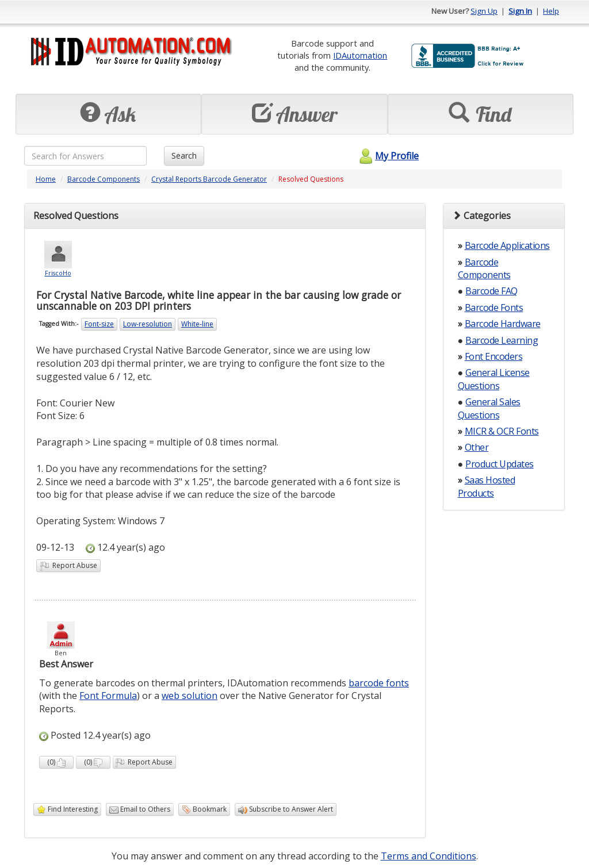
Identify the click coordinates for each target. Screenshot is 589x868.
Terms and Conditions (429, 856)
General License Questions (494, 379)
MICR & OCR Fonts (502, 431)
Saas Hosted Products (487, 486)
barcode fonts (379, 683)
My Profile (387, 156)
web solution (190, 696)
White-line (197, 324)
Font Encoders (494, 356)
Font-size (99, 324)
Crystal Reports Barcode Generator (209, 179)
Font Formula (108, 696)
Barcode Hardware (503, 324)
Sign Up (484, 11)
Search (184, 155)
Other (477, 447)
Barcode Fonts (494, 308)
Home (46, 179)
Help (551, 11)
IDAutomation (360, 55)
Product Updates (500, 464)
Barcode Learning (502, 340)
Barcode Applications (507, 245)
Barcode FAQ (492, 291)
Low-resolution (148, 324)
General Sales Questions (489, 408)
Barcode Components (104, 179)
